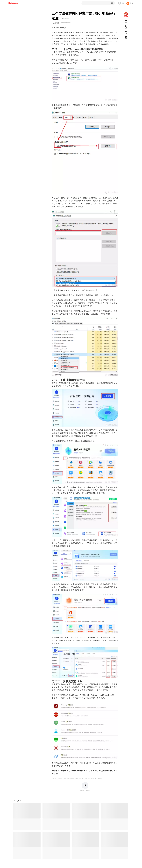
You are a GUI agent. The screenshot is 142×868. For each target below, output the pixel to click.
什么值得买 (55, 23)
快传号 (132, 3)
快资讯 (13, 3)
